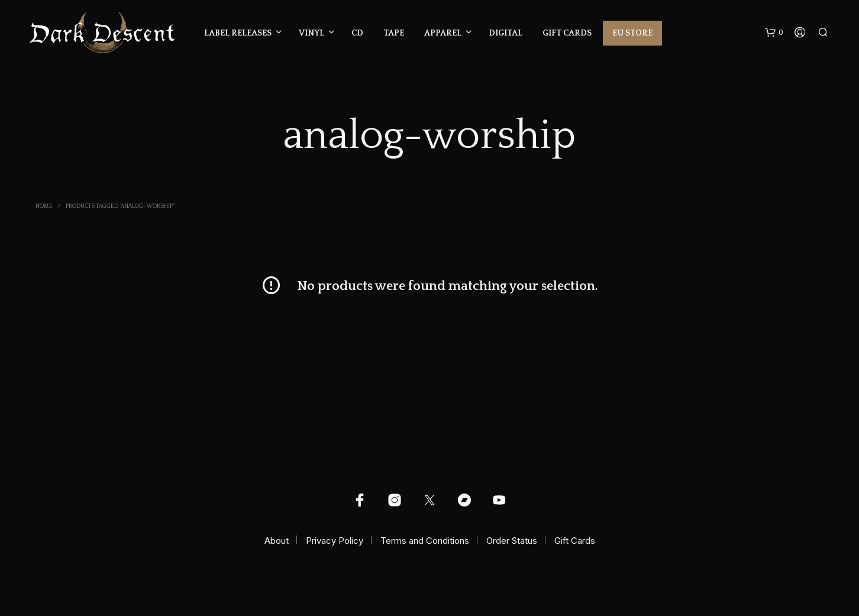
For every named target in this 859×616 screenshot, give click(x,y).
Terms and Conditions (425, 541)
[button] (774, 33)
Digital (506, 33)
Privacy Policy (335, 541)
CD (357, 33)
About (277, 541)
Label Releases (238, 33)
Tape (394, 33)
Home (44, 206)
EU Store (632, 33)
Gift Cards (567, 33)
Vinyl (311, 33)
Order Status (512, 541)
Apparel (443, 33)
